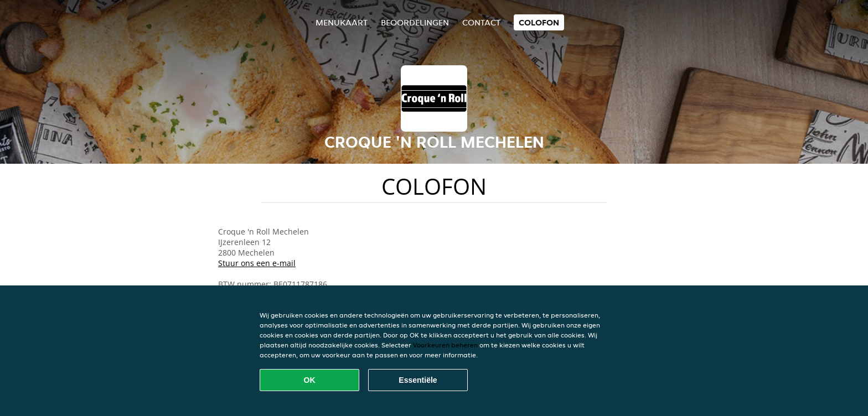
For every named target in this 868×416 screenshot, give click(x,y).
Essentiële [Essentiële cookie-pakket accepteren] (418, 380)
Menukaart (342, 22)
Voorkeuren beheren (445, 345)
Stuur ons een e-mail (257, 263)
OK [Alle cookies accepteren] (310, 380)
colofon (539, 22)
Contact (481, 22)
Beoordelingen (415, 22)
